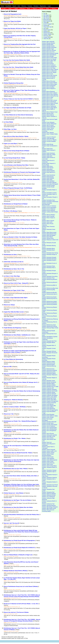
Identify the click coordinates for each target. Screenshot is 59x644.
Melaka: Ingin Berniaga (48, 138)
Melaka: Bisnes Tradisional (49, 106)
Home (2, 6)
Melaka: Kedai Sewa (47, 166)
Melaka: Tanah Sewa (47, 464)
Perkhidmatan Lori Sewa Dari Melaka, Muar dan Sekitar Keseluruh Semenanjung (21, 430)
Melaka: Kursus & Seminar (49, 206)
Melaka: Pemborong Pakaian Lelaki (50, 311)
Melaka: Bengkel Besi (48, 44)
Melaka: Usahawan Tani (48, 504)
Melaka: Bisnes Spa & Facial (50, 100)
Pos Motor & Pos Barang (10, 211)
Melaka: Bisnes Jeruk (48, 74)
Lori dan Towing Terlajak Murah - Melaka (14, 158)
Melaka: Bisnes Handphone (49, 66)
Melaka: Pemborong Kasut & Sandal (50, 299)
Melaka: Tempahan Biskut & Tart (49, 468)
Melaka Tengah (47, 34)
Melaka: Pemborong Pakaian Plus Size (50, 314)
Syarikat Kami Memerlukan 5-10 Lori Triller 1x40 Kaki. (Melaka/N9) (22, 179)
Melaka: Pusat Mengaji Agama (50, 410)
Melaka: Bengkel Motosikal (49, 47)
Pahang (54, 8)
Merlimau (46, 36)
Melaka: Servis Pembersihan (49, 429)
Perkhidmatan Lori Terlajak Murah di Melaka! (16, 204)
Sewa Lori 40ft (8, 366)
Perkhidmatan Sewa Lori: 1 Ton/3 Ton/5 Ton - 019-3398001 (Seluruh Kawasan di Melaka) (22, 629)
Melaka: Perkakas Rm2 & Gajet (50, 386)
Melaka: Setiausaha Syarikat (49, 435)
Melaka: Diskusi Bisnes (48, 115)
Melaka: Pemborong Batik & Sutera (49, 286)
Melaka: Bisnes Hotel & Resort (50, 69)
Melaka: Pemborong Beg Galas (50, 288)
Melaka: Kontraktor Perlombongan (47, 204)
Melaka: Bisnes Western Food (50, 112)
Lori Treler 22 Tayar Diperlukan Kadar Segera (16, 298)
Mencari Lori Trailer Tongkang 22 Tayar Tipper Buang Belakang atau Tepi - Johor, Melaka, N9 (22, 91)
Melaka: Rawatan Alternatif (49, 422)
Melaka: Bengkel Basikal (49, 43)
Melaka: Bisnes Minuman (49, 81)
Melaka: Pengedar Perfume (49, 351)
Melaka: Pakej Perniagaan (49, 235)
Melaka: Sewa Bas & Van (49, 436)
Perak (28, 8)
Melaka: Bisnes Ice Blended (49, 71)
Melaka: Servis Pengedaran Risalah (49, 431)
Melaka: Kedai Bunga (48, 144)
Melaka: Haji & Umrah (48, 125)
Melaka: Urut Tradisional (48, 497)
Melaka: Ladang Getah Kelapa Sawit (50, 212)
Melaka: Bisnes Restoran (48, 91)
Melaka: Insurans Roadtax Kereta (49, 142)
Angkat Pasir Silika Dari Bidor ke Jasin (14, 312)
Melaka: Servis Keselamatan (49, 428)
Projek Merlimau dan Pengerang (12, 328)
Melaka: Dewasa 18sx (48, 113)
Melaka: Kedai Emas (47, 149)
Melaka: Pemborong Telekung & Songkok (50, 320)
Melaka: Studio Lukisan (48, 453)
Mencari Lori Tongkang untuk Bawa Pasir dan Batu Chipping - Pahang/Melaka (20, 36)
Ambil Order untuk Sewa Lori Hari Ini (14, 262)
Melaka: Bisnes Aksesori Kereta (50, 53)
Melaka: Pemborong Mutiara (50, 303)
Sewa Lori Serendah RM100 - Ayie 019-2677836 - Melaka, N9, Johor (22, 374)
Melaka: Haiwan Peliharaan (49, 124)
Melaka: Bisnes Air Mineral (49, 50)
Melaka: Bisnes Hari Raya (49, 68)
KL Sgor (4, 8)
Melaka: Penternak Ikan (48, 369)
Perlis (10, 8)
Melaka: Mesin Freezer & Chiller (49, 218)
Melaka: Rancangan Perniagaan (47, 420)
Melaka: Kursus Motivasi (49, 210)
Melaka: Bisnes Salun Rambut (50, 94)
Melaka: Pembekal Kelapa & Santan (50, 255)
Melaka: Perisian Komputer (49, 382)
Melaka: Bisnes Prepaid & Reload (49, 89)
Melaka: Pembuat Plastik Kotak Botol (49, 331)
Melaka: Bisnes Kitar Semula (50, 75)
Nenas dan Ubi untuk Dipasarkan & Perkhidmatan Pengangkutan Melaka (21, 446)
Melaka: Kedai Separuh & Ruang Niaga (49, 164)
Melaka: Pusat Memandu (49, 408)
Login (49, 6)
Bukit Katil (46, 20)
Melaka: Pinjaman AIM (48, 388)
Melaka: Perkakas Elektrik (49, 385)
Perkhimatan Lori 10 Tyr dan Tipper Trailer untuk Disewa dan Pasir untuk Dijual (21, 343)
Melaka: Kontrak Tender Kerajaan (48, 188)
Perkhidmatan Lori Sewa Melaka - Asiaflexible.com (17, 335)
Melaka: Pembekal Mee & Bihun (49, 268)
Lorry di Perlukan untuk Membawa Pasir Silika (16, 165)
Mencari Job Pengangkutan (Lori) (13, 14)
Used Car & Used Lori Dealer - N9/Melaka (15, 407)
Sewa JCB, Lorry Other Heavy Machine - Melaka (16, 136)
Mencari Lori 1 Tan (9, 414)
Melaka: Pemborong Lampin (49, 301)
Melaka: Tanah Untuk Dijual (49, 466)
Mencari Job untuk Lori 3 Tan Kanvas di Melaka (16, 612)
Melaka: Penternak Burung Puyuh (49, 367)
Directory (24, 6)
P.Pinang (22, 8)
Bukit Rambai (47, 21)
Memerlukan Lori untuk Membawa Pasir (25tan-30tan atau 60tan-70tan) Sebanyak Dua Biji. (21, 245)
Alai (44, 14)
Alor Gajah (46, 15)
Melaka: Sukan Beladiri (48, 458)
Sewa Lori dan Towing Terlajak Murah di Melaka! (17, 151)
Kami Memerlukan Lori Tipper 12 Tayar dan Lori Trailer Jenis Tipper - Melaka (22, 229)
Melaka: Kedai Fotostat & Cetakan (49, 151)
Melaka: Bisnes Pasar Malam (50, 83)
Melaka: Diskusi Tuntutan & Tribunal (49, 117)
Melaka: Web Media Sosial (49, 508)
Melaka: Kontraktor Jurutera (49, 193)
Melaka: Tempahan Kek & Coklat (49, 480)
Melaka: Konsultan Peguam (49, 182)
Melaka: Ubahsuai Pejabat (49, 494)
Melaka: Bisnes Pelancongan (50, 84)
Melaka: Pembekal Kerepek (49, 257)
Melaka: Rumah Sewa (48, 423)
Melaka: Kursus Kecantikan (49, 207)
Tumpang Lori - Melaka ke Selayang (13, 400)
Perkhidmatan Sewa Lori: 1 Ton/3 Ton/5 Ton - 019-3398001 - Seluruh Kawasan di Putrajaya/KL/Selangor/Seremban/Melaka (22, 620)
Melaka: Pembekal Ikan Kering (50, 253)
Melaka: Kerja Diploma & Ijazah (49, 173)
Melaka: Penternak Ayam (48, 364)
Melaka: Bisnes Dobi (47, 62)
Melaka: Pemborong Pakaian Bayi (50, 305)
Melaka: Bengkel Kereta (48, 46)
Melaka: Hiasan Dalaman (49, 127)
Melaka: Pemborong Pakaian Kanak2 (50, 308)
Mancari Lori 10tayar (9, 305)
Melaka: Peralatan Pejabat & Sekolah (50, 378)
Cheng (45, 22)
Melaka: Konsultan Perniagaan (50, 184)
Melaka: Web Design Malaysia (50, 507)
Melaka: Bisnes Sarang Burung (50, 96)
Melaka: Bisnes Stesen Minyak (50, 103)
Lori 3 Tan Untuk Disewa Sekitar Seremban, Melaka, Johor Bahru (21, 476)
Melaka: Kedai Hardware (48, 153)
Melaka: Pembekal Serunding (50, 276)
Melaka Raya (47, 33)
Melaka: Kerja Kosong (48, 177)
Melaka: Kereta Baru (47, 169)
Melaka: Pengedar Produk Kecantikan (49, 356)
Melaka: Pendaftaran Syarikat (50, 337)
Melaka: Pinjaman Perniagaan (50, 395)
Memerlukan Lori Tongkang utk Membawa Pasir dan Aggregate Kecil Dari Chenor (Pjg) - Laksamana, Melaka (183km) (22, 52)
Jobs (19, 6)
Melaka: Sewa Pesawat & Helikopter (49, 444)
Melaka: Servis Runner (48, 433)
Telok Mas (46, 39)
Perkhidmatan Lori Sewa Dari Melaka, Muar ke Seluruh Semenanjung (22, 391)
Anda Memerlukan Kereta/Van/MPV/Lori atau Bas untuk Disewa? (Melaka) (21, 563)
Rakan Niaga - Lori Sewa (10, 129)
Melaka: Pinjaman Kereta (49, 392)
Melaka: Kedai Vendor (48, 168)
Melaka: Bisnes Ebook (48, 63)
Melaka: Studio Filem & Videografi (48, 447)
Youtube (30, 6)
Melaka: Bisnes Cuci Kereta (49, 59)
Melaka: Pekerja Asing (48, 238)
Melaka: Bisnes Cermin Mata (49, 58)
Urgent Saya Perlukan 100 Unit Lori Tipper (15, 28)
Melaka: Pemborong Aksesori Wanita (50, 283)
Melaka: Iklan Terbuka (48, 133)
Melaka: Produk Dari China (49, 398)
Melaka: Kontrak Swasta (48, 185)
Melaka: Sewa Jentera (48, 438)
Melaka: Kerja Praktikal (48, 178)
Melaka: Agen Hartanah (48, 41)
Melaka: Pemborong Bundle (49, 292)
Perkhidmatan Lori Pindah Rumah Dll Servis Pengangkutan (19, 540)
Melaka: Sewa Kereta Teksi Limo (49, 440)
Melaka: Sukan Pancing (48, 463)
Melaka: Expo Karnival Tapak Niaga (50, 120)
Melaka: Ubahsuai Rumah (49, 495)
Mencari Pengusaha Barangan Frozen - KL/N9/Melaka (18, 188)
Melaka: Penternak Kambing (49, 370)
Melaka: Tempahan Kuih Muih (50, 485)
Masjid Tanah (47, 30)
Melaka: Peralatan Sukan (49, 381)
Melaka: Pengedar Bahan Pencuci (49, 343)
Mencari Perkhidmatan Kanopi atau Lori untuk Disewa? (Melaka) (21, 586)
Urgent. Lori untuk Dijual (10, 143)
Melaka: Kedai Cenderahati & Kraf (50, 146)
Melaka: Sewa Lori (47, 442)
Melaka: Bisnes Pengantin (49, 86)
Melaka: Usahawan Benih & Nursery (49, 502)
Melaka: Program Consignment (50, 401)
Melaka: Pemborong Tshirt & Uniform (50, 323)
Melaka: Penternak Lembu (49, 372)
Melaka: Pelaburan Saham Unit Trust (50, 240)
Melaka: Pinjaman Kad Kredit (50, 391)
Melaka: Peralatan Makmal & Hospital (50, 375)
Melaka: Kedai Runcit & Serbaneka (48, 161)
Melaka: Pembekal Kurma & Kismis (49, 264)
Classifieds (8, 6)
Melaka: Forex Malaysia (48, 122)
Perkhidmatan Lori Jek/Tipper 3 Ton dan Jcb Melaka (17, 500)
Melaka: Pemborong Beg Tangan (49, 290)
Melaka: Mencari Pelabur (49, 215)
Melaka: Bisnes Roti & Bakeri (50, 93)
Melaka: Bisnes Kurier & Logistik (48, 79)
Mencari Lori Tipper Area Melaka (12, 21)
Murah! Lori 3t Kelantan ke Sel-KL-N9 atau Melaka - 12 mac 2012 (21, 604)
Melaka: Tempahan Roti (48, 492)
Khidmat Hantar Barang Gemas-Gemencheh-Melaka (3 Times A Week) (22, 195)
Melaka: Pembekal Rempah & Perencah (50, 274)
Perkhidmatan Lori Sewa (10, 254)
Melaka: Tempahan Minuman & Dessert (50, 487)
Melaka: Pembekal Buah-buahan (49, 251)
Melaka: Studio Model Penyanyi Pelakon (48, 455)
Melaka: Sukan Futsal (48, 461)
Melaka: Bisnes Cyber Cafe (49, 61)
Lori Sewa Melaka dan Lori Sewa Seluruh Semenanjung (18, 115)
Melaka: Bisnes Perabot (48, 87)
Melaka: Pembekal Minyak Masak (49, 271)
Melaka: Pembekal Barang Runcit (49, 246)
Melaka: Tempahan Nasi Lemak (48, 490)
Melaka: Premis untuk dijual (49, 397)
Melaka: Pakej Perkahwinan (49, 234)
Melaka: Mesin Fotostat (48, 216)
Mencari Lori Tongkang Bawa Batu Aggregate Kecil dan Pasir (20, 44)
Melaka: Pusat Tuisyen (48, 417)
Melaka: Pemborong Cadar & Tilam (50, 295)
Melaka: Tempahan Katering (49, 477)
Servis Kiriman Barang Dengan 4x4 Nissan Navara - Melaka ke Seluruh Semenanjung (20, 221)
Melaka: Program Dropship (49, 403)
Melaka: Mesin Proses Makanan (48, 224)
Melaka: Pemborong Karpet (49, 297)
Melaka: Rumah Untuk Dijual (50, 425)
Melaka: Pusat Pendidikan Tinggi (49, 412)
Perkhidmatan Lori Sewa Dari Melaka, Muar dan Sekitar (18, 507)
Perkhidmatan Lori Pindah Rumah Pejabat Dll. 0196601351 (19, 548)
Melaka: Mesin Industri (48, 221)
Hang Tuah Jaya (47, 27)
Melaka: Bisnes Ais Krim (48, 52)
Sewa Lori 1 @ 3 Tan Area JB (11, 523)
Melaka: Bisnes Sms (47, 99)
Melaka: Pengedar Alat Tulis (49, 341)
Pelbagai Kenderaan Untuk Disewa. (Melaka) (15, 571)
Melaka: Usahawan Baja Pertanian (48, 499)
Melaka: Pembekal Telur (48, 278)
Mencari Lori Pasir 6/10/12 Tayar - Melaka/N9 (16, 283)
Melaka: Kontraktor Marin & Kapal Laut (49, 195)
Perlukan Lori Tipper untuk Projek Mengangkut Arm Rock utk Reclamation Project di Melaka (20, 351)
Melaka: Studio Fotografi (49, 450)
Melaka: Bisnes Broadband (49, 55)
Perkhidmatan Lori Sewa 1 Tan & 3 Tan (14, 269)
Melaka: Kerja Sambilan (48, 181)
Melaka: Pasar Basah (47, 237)
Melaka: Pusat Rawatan (48, 414)
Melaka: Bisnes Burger (48, 56)
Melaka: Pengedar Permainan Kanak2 (50, 353)
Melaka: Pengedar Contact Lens (49, 349)
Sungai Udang (47, 37)
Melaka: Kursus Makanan (49, 209)
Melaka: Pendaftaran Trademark (47, 339)
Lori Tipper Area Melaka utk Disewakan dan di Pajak (18, 108)
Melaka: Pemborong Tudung (50, 326)
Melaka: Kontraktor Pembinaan (50, 202)
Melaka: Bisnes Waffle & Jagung (48, 110)
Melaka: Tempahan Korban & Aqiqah (50, 483)
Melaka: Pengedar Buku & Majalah (49, 346)
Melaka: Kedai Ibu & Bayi (49, 155)
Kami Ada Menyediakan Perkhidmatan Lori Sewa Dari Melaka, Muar (22, 515)
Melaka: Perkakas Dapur (48, 384)
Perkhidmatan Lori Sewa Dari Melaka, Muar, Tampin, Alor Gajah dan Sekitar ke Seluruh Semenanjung (21, 461)
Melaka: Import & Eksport (49, 137)
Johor (48, 8)
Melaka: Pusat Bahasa (48, 404)
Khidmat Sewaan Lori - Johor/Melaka (14, 493)
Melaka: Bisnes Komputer (49, 77)
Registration (43, 6)
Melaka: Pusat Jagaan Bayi (49, 406)
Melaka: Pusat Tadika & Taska (50, 416)
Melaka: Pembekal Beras (48, 248)
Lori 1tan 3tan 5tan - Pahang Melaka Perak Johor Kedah (19, 67)
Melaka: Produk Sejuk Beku (49, 400)
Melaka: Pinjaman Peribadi (49, 394)
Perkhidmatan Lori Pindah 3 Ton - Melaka (15, 438)
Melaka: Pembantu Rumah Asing (49, 243)
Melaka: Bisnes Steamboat (49, 102)
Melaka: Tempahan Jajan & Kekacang (49, 472)
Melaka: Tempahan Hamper (49, 470)
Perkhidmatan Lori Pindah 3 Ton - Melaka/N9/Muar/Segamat (20, 421)
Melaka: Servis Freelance (49, 426)
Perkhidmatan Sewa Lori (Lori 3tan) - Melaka (16, 469)
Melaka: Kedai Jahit (47, 156)
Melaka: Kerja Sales (47, 179)
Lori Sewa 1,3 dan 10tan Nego (12, 276)
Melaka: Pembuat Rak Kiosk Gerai (49, 334)
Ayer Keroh (46, 17)
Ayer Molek (46, 18)
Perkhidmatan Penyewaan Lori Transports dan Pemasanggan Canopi (22, 172)
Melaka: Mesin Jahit (47, 222)
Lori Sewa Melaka (8, 122)
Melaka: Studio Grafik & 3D (49, 451)
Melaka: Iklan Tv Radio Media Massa (50, 135)
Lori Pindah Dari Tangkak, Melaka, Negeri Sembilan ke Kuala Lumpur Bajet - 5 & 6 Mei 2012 (22, 579)
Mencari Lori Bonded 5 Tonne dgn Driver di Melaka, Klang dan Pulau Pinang (22, 75)
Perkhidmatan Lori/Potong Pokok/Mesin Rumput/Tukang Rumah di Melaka (22, 320)
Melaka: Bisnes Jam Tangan (49, 72)
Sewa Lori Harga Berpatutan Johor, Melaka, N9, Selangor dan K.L (21, 382)
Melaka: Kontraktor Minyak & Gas (50, 198)
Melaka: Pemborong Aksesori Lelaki (50, 280)
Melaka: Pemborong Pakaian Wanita (50, 317)
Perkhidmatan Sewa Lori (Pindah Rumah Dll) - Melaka (18, 453)
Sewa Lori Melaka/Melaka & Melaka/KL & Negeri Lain (18, 555)
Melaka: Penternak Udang (49, 373)
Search (14, 6)
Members (36, 6)
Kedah (16, 8)
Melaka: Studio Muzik (48, 457)
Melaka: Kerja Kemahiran (49, 175)
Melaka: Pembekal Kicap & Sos (49, 261)
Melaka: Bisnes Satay (48, 97)
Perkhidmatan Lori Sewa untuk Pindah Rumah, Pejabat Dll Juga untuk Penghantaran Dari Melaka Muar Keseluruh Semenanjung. (21, 531)
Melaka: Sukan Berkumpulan (50, 460)
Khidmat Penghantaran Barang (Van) (14, 83)
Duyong (45, 25)
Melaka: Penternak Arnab (49, 363)
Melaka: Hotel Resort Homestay (48, 130)
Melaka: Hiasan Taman (48, 128)
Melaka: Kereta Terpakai (48, 171)
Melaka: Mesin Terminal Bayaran (48, 227)
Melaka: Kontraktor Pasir (48, 200)
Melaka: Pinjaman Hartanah (49, 389)
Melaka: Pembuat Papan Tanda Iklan (50, 328)
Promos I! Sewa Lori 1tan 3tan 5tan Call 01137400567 (18, 99)
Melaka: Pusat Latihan (48, 407)
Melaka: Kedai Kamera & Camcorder (49, 158)
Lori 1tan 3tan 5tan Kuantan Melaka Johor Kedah (17, 60)
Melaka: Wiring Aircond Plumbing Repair (48, 510)
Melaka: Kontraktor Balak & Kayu (49, 190)
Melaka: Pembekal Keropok (49, 259)
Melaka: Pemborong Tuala (49, 325)
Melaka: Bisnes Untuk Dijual (49, 108)
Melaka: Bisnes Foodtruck (49, 65)
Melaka (41, 8)
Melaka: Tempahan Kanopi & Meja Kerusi (50, 475)
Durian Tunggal (47, 24)
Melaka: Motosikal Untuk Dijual (49, 230)
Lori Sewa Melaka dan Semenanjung (13, 359)
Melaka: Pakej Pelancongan (49, 232)
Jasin (45, 28)
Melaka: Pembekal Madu (49, 266)
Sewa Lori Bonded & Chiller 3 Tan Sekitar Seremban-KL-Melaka (21, 237)
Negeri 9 (35, 8)
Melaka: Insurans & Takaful (49, 140)
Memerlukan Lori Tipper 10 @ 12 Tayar (14, 290)
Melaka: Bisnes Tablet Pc (49, 105)
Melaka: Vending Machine (49, 505)
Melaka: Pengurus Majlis (49, 361)
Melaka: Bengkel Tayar (48, 49)
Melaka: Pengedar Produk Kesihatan (49, 359)
